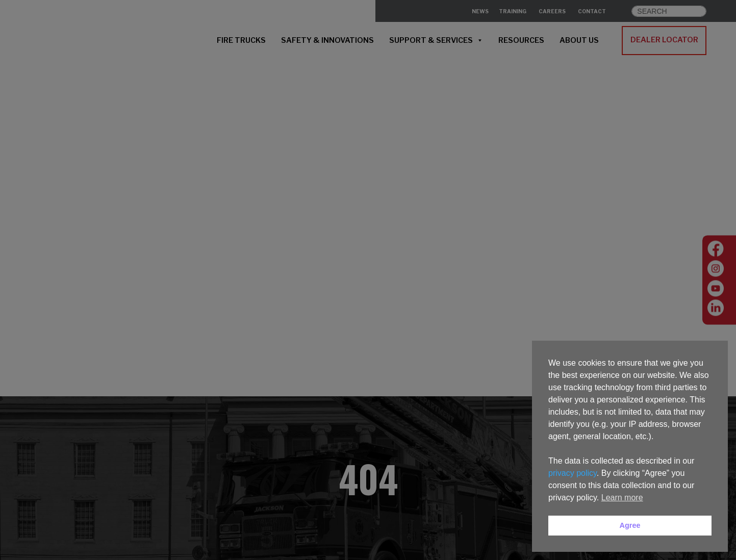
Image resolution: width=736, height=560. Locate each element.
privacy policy (573, 473)
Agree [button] (630, 525)
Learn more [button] (622, 498)
